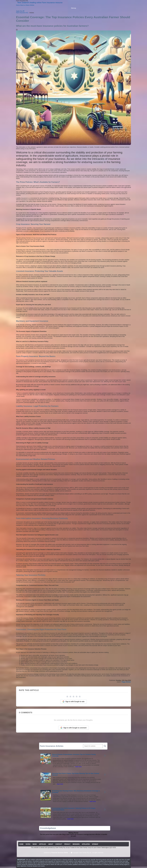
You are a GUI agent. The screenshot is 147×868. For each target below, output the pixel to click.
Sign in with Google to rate (74, 702)
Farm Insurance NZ (22, 13)
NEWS (35, 844)
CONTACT (59, 844)
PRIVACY (67, 844)
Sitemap (73, 8)
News (28, 5)
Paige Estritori (126, 682)
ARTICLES (42, 844)
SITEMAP (95, 844)
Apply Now (19, 11)
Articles (32, 5)
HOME (21, 844)
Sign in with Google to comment (73, 728)
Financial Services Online (60, 853)
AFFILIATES (86, 844)
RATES (28, 844)
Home (18, 5)
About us (23, 5)
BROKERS (76, 844)
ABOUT (51, 844)
